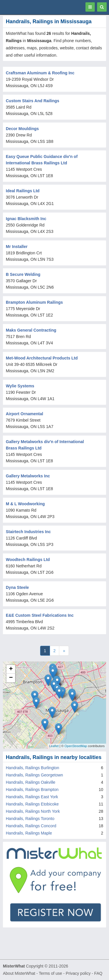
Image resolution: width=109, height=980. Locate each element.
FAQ (98, 973)
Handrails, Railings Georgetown (34, 775)
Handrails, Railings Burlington (33, 768)
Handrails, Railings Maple (29, 833)
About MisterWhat (19, 973)
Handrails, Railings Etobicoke (32, 804)
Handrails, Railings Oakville (31, 782)
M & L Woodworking (25, 504)
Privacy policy (78, 973)
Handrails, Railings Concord (31, 826)
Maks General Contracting (31, 330)
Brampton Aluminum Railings (34, 302)
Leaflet (54, 746)
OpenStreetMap (76, 746)
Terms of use (50, 973)
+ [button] (11, 669)
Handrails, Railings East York (32, 797)
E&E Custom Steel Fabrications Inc (40, 615)
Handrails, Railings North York (33, 811)
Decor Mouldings (22, 129)
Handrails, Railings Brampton (32, 790)
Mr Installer (17, 247)
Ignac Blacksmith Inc (26, 219)
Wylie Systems (20, 386)
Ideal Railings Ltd (23, 191)
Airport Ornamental (24, 414)
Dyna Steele (17, 587)
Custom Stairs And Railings (33, 101)
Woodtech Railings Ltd (28, 560)
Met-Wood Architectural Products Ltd (42, 358)
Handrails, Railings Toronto (30, 819)
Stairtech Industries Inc (28, 532)
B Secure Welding (23, 274)
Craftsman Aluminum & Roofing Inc (40, 73)
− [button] (11, 678)
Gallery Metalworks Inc (28, 476)
